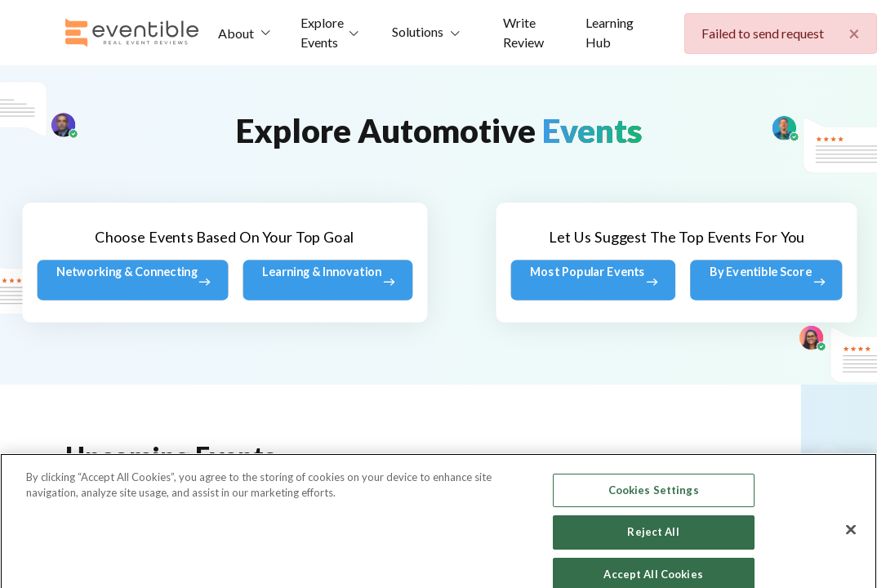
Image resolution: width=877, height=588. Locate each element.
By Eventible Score (766, 280)
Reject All (653, 564)
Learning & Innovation (329, 280)
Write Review (523, 32)
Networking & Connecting (134, 280)
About (236, 33)
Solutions (418, 31)
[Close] (851, 561)
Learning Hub (610, 32)
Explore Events (322, 32)
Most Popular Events (594, 280)
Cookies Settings (654, 522)
